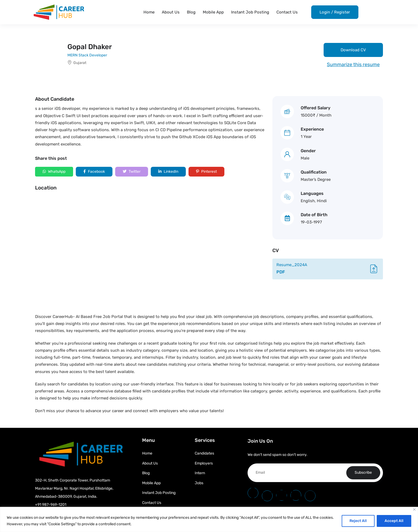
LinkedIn (168, 172)
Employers (204, 463)
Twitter (132, 172)
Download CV (353, 50)
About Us (171, 12)
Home (149, 12)
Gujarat (80, 63)
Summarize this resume (353, 65)
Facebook (94, 172)
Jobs (199, 483)
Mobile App (213, 12)
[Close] (414, 509)
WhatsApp (54, 172)
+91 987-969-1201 (51, 505)
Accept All (394, 521)
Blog (191, 12)
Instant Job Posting (250, 12)
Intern (200, 473)
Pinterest (206, 172)
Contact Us (287, 12)
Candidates (204, 453)
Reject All (358, 521)
